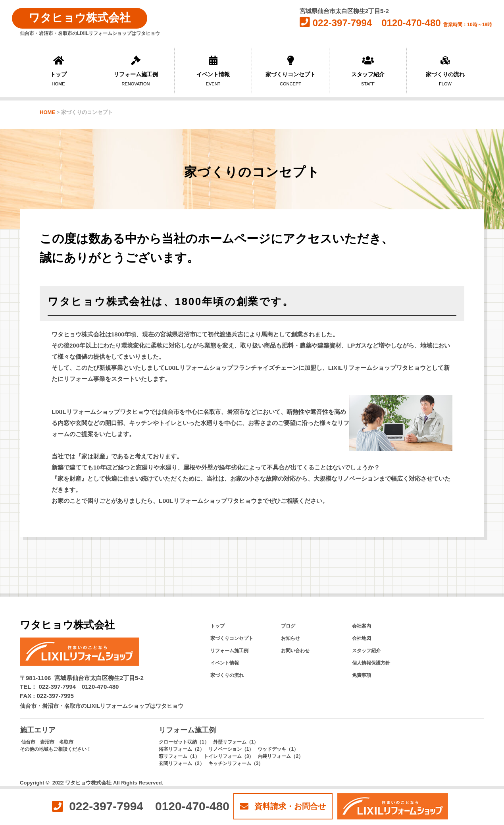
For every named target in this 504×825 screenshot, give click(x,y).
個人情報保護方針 (371, 663)
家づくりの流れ (445, 71)
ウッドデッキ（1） (278, 749)
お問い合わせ (295, 651)
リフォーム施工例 (136, 71)
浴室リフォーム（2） (182, 749)
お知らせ (290, 638)
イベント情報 (213, 71)
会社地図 (362, 638)
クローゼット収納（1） (184, 742)
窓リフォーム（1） (179, 756)
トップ (58, 71)
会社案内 (362, 626)
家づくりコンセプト (290, 71)
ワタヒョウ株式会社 (80, 18)
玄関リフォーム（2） (182, 763)
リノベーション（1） (231, 749)
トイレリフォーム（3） (229, 756)
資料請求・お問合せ (283, 806)
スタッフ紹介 (368, 71)
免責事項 (362, 675)
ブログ (288, 626)
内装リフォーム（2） (280, 756)
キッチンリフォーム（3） (236, 763)
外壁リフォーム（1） (236, 742)
